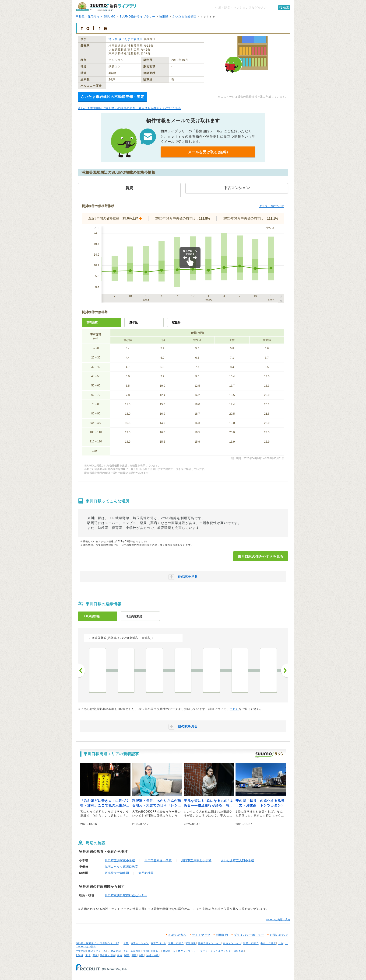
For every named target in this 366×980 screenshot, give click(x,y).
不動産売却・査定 (118, 951)
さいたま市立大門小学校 (238, 860)
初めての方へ (177, 935)
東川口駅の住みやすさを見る (261, 556)
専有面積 (92, 323)
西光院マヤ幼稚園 (117, 873)
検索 (286, 7)
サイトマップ (201, 935)
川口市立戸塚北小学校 (196, 860)
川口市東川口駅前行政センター (126, 895)
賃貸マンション (140, 943)
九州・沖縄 (152, 955)
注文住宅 (81, 951)
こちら (234, 709)
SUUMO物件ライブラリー (137, 17)
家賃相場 (191, 943)
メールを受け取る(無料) (208, 152)
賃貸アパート (158, 943)
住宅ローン (169, 951)
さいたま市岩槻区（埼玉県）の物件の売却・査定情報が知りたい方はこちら (130, 108)
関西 (127, 955)
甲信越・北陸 (107, 955)
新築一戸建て (251, 943)
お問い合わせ (279, 935)
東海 (120, 955)
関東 (95, 955)
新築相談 (136, 951)
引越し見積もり (152, 951)
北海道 (79, 955)
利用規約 (222, 935)
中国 (141, 955)
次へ (285, 671)
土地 (281, 943)
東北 (88, 955)
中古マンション (232, 943)
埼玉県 (164, 17)
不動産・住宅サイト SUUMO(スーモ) (97, 943)
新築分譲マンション (209, 943)
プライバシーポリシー (249, 935)
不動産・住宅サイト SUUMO (96, 17)
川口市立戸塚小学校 (158, 860)
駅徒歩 (176, 323)
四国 (134, 955)
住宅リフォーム (97, 951)
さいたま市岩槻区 (184, 17)
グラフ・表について (272, 206)
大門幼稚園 (146, 873)
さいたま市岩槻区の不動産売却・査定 (113, 97)
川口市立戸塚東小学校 (120, 860)
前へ (81, 671)
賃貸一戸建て (176, 943)
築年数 (134, 323)
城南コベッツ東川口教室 (121, 867)
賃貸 (126, 943)
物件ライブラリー (188, 951)
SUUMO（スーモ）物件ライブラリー (107, 7)
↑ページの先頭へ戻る (278, 919)
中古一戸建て (268, 943)
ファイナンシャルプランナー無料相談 (222, 951)
